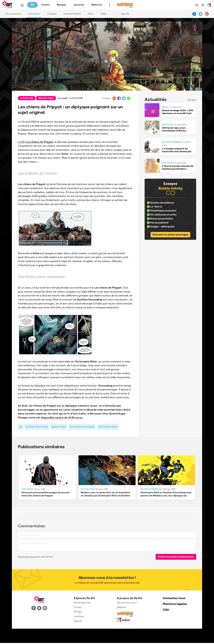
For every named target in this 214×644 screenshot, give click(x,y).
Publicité (121, 608)
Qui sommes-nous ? (127, 604)
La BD (36, 143)
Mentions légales (175, 605)
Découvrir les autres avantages (170, 236)
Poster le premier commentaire (176, 558)
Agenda (125, 15)
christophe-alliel (108, 428)
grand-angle (59, 428)
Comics (78, 608)
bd (21, 428)
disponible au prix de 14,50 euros (62, 418)
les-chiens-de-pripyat (82, 428)
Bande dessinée (82, 604)
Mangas (78, 613)
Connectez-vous (27, 558)
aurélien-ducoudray (37, 428)
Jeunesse (79, 617)
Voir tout (192, 101)
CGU (166, 611)
